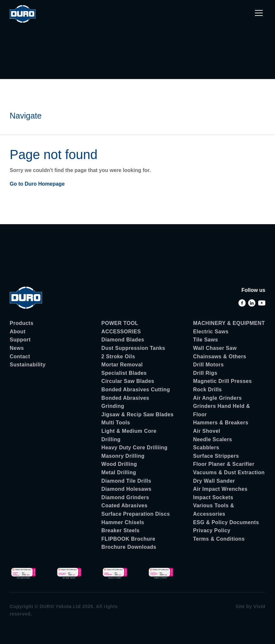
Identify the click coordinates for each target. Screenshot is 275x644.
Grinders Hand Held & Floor (222, 410)
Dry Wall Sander (214, 481)
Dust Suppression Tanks (133, 348)
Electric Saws (211, 332)
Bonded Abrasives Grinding (125, 402)
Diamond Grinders (125, 497)
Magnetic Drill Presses (223, 381)
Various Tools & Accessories (214, 510)
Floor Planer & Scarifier (224, 464)
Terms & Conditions (219, 539)
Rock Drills (208, 390)
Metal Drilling (119, 472)
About (18, 332)
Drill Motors (209, 365)
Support (20, 340)
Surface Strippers (216, 456)
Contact (20, 356)
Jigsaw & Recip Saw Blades (137, 414)
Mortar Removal (122, 365)
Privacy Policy (212, 530)
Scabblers (206, 448)
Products (22, 323)
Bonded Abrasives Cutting (136, 390)
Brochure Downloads (129, 547)
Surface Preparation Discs (136, 514)
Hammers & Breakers (221, 423)
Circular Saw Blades (128, 381)
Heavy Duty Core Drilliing (134, 448)
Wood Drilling (119, 464)
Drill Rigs (205, 373)
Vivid (259, 606)
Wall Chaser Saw (215, 348)
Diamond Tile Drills (126, 481)
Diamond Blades (123, 340)
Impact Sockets (213, 497)
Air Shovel (207, 431)
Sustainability (28, 365)
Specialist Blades (124, 373)
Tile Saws (206, 340)
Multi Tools (116, 423)
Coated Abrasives (124, 506)
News (17, 348)
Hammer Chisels (123, 522)
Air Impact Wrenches (220, 489)
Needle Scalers (213, 439)
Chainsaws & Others (220, 356)
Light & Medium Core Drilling (129, 435)
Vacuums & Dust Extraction (229, 472)
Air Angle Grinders (218, 398)
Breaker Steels (120, 530)
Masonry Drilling (123, 456)
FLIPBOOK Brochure (128, 539)
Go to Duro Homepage (37, 184)
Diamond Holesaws (126, 489)
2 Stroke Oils (118, 356)
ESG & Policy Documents (226, 522)
